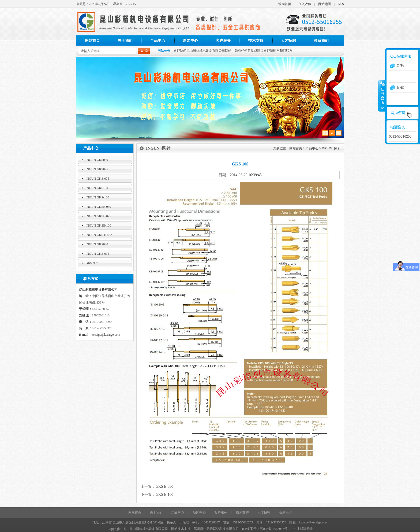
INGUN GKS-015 (97, 254)
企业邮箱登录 (303, 529)
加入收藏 (305, 4)
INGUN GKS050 (97, 160)
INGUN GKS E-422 (99, 235)
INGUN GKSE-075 (98, 216)
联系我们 (321, 41)
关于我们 (125, 41)
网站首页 (92, 41)
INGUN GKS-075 (97, 179)
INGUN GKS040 (97, 244)
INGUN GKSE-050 (98, 207)
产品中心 (158, 41)
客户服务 (223, 41)
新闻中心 (190, 41)
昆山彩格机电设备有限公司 (149, 529)
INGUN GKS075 (97, 169)
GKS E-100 (164, 495)
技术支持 (256, 41)
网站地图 (325, 4)
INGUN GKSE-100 (98, 226)
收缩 (382, 96)
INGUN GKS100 (97, 188)
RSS (341, 4)
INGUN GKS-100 (97, 197)
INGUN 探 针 (331, 148)
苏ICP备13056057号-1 (275, 529)
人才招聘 (288, 41)
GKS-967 (92, 263)
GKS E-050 (164, 487)
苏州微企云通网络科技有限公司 (216, 529)
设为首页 (285, 4)
